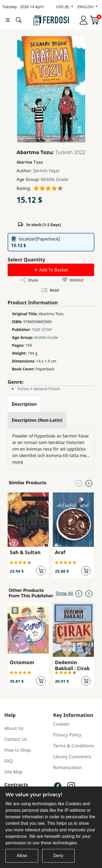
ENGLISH (86, 7)
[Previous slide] (79, 483)
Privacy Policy (67, 735)
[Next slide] (89, 483)
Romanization (68, 767)
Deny (58, 856)
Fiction (23, 389)
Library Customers (72, 757)
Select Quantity (26, 260)
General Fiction (47, 389)
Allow (22, 856)
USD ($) (63, 7)
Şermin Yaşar (46, 171)
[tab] (24, 404)
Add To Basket (51, 270)
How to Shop (18, 750)
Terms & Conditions (74, 746)
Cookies (61, 724)
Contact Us (16, 739)
